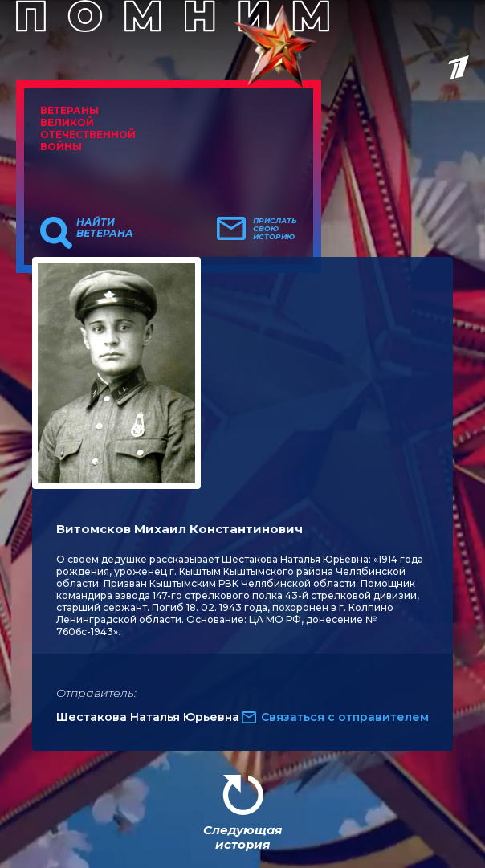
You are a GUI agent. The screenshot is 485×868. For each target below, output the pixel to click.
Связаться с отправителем (345, 717)
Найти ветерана (105, 228)
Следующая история (243, 837)
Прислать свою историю (275, 229)
